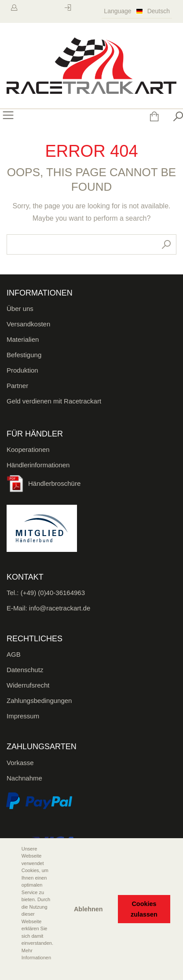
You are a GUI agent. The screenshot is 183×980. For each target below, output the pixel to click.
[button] (14, 970)
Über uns (20, 309)
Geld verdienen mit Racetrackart (54, 401)
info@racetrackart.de (60, 608)
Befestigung (24, 355)
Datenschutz (25, 670)
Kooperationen (28, 449)
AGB (14, 654)
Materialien (23, 339)
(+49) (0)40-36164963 (53, 593)
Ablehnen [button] (88, 909)
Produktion (22, 370)
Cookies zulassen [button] (144, 909)
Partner (17, 386)
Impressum (23, 716)
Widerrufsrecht (28, 685)
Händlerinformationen (38, 465)
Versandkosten (28, 324)
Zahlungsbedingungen (39, 701)
